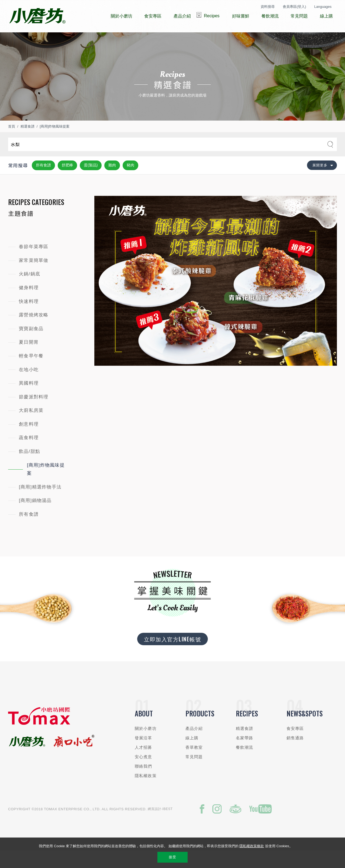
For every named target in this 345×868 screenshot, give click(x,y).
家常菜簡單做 (34, 277)
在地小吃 (29, 386)
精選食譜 (27, 143)
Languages (323, 7)
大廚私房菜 (31, 427)
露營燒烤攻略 (34, 331)
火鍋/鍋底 (30, 290)
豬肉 (130, 181)
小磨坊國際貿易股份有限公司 (37, 16)
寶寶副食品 (31, 345)
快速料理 (29, 318)
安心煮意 (144, 773)
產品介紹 (194, 745)
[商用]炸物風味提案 (55, 143)
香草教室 (194, 763)
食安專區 (295, 745)
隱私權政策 (146, 792)
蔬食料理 (29, 454)
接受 (172, 857)
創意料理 (29, 440)
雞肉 (112, 181)
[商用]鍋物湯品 (35, 517)
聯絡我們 (144, 782)
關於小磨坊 (146, 745)
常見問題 (194, 773)
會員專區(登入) (294, 7)
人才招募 (144, 763)
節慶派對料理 (34, 413)
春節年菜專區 (34, 263)
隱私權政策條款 (252, 846)
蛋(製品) (91, 181)
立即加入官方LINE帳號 (172, 655)
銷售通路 (295, 754)
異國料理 (29, 399)
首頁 (12, 143)
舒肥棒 (67, 181)
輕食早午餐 (31, 372)
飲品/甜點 (30, 468)
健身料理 (29, 304)
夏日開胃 (29, 358)
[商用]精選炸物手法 (40, 503)
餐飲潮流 (245, 763)
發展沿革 (144, 754)
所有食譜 (43, 181)
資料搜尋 (268, 7)
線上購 (192, 754)
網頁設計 (155, 825)
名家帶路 (245, 754)
